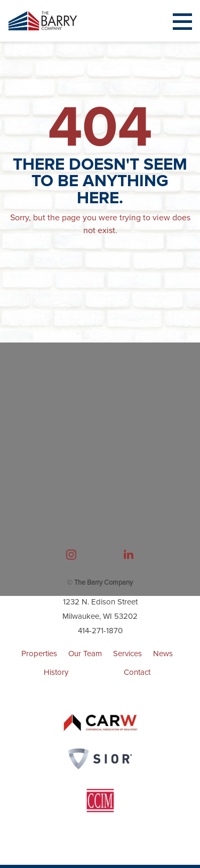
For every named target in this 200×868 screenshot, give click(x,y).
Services (127, 654)
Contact (137, 672)
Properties (39, 654)
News (163, 654)
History (56, 672)
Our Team (85, 654)
